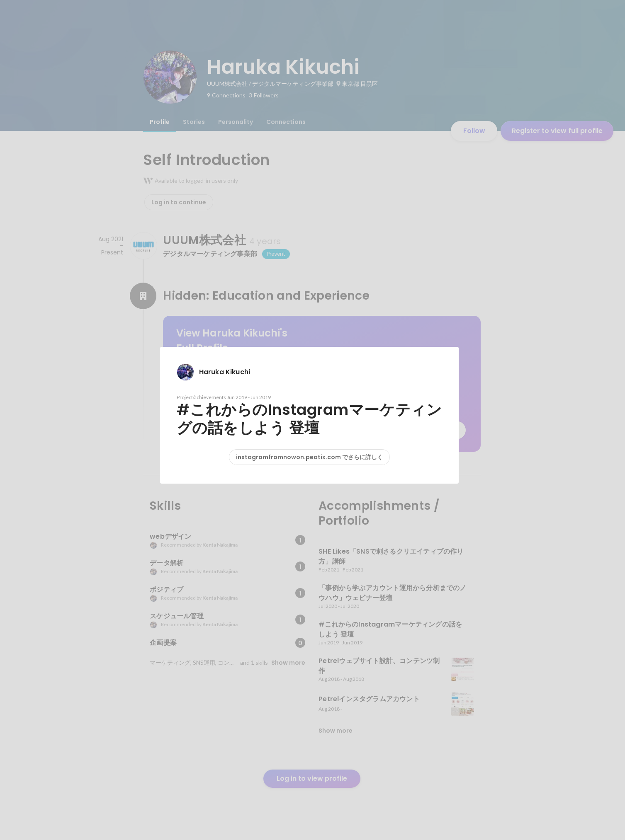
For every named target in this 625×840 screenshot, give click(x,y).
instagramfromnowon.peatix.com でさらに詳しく (309, 457)
